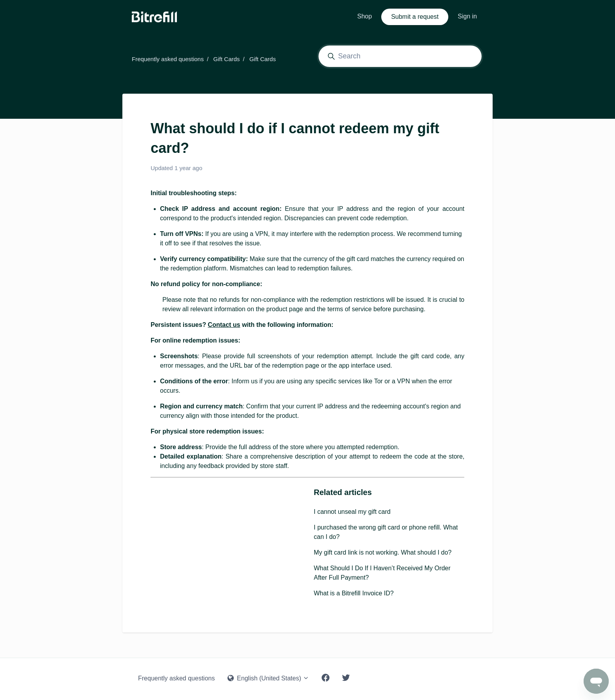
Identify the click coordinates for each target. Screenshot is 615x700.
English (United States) (268, 678)
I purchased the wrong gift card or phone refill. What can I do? (386, 532)
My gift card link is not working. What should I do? (383, 552)
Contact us (224, 325)
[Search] (400, 56)
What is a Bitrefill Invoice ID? (354, 593)
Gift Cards (227, 59)
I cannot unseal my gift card (352, 512)
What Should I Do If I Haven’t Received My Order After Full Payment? (382, 573)
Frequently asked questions (168, 59)
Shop (365, 16)
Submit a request (415, 17)
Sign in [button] (467, 16)
